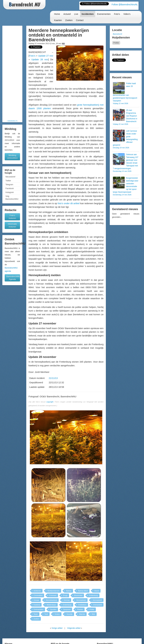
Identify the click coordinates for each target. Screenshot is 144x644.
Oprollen (53, 609)
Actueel (67, 14)
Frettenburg (93, 595)
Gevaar (36, 600)
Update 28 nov (40, 59)
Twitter (8, 181)
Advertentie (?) (12, 121)
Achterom (37, 591)
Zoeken (69, 20)
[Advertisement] (13, 73)
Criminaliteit (38, 595)
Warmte (82, 614)
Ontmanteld (97, 605)
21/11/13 (53, 378)
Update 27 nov (46, 56)
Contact (80, 20)
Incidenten (88, 14)
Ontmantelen (39, 609)
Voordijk (69, 614)
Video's (127, 14)
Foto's (117, 14)
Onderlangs (67, 605)
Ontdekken (82, 605)
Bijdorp (69, 591)
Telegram (9, 185)
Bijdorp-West (83, 591)
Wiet (93, 614)
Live (76, 14)
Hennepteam (81, 600)
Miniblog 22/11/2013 (12, 157)
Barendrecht (117, 34)
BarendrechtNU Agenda (13, 278)
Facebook (10, 188)
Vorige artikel (57, 628)
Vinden (57, 614)
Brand (97, 591)
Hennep (67, 600)
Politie (92, 609)
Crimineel (53, 595)
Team (36, 614)
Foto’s (32, 56)
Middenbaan (51, 605)
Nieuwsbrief (10, 177)
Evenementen (104, 14)
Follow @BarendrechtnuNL (125, 5)
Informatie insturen (12, 225)
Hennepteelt (97, 600)
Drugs (65, 595)
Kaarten (58, 20)
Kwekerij (37, 605)
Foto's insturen (12, 217)
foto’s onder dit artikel (69, 203)
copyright (50, 402)
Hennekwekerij (51, 600)
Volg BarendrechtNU (12, 198)
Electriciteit (78, 595)
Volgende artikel (74, 628)
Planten (80, 609)
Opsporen (67, 609)
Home (57, 14)
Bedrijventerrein (54, 591)
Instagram (10, 192)
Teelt (46, 614)
